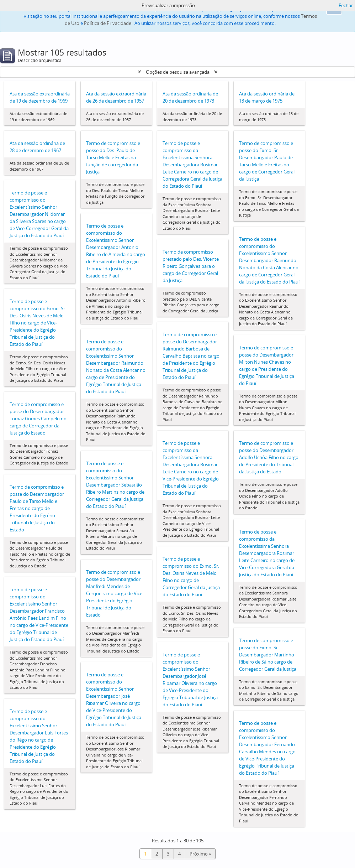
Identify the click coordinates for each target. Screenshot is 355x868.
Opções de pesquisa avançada (178, 72)
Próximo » (200, 854)
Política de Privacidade (108, 23)
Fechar (346, 5)
